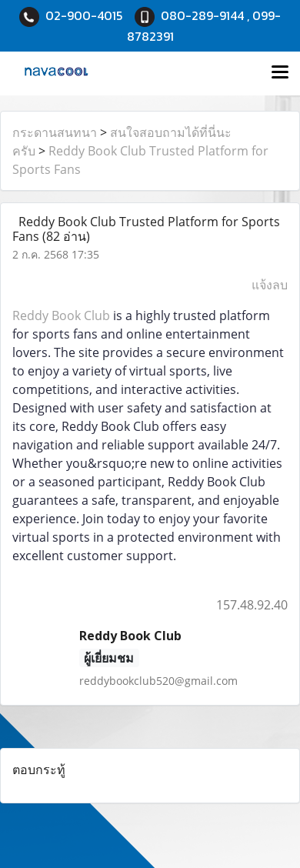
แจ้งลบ (270, 285)
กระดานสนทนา (55, 132)
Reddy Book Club (61, 315)
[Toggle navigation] (280, 73)
